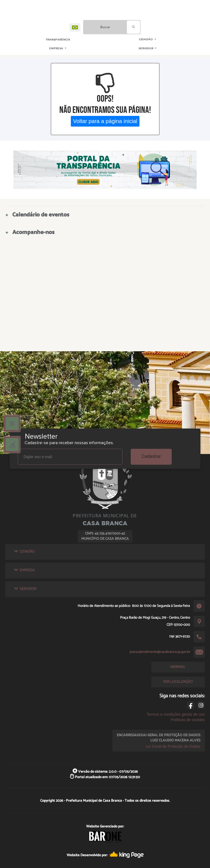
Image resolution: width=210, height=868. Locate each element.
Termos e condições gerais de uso (176, 714)
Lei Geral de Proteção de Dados (173, 746)
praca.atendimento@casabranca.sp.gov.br (160, 652)
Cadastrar (151, 456)
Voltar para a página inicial (105, 121)
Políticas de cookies (188, 720)
